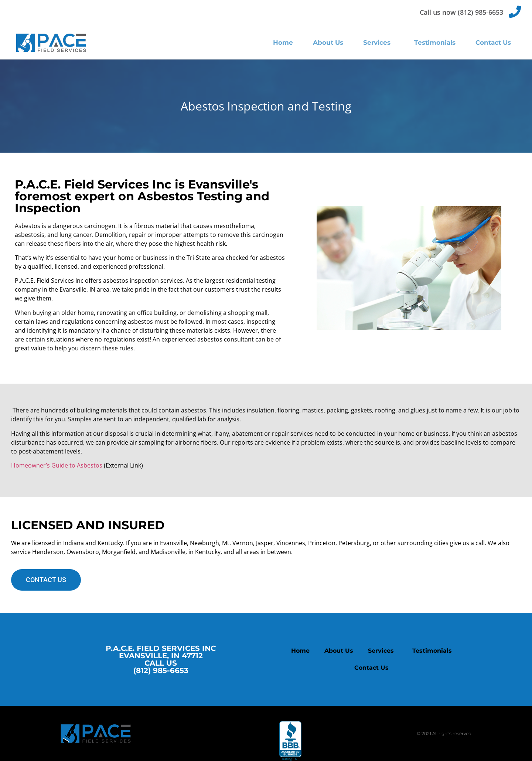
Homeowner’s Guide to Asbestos (57, 465)
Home (283, 43)
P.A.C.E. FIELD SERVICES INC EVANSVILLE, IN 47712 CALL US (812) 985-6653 (161, 659)
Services (379, 43)
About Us (328, 43)
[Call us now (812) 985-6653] (515, 12)
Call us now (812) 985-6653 (461, 12)
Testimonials (435, 43)
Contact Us (493, 43)
